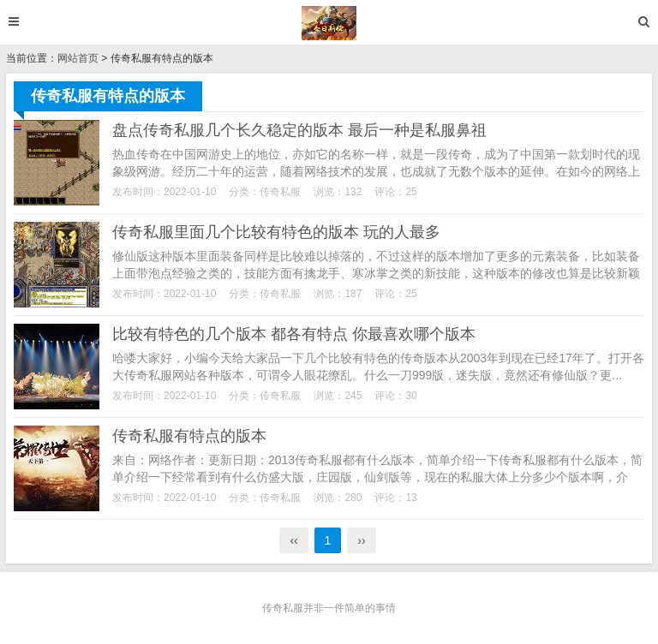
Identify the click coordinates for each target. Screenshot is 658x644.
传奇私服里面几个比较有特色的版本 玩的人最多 (276, 232)
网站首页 (78, 58)
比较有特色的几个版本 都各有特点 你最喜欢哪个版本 (294, 334)
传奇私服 (280, 192)
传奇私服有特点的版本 (189, 436)
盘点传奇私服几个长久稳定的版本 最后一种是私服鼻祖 (299, 130)
